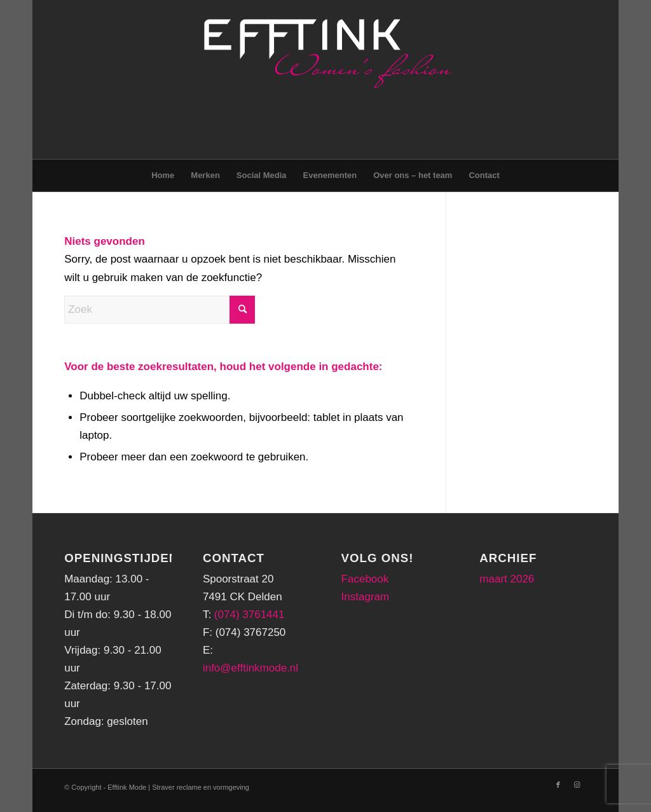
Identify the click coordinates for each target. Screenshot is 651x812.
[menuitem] (163, 175)
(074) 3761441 (250, 615)
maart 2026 (507, 579)
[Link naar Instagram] (577, 785)
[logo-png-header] (326, 79)
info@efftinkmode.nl (250, 668)
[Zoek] (160, 310)
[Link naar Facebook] (558, 785)
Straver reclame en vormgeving (201, 787)
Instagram (366, 597)
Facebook (365, 579)
